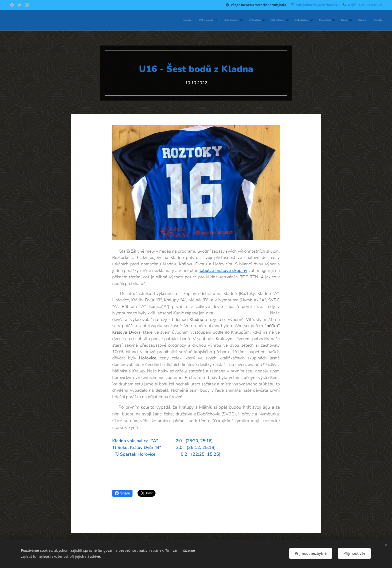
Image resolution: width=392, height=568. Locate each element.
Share (122, 493)
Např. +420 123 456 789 (365, 5)
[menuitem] (294, 20)
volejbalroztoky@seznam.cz (317, 5)
